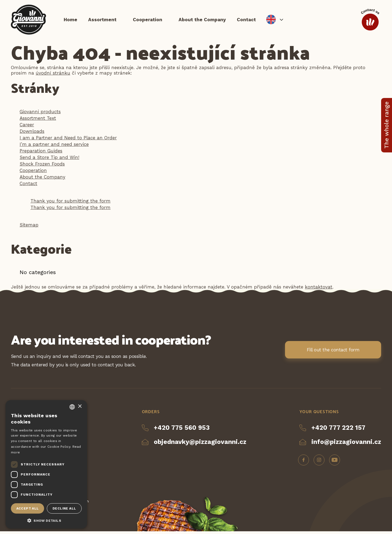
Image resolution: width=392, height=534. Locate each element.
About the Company (202, 20)
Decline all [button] (64, 508)
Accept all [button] (28, 508)
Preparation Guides (41, 154)
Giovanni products (40, 114)
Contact (246, 20)
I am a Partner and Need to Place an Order (68, 140)
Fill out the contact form (333, 352)
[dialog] (46, 464)
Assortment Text (38, 121)
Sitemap (29, 228)
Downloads (32, 134)
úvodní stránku (53, 76)
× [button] (80, 406)
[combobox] (72, 407)
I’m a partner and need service (54, 147)
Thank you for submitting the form (71, 204)
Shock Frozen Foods (42, 167)
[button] (46, 520)
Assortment (102, 20)
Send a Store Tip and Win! (49, 160)
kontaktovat (319, 290)
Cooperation (148, 20)
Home (71, 20)
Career (27, 127)
